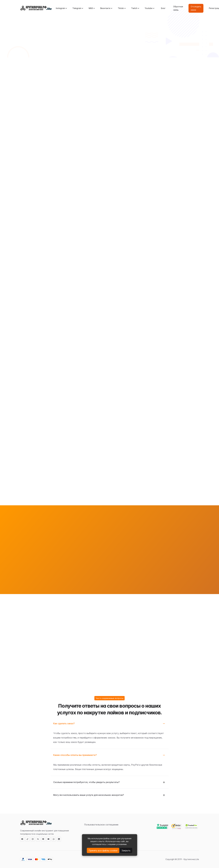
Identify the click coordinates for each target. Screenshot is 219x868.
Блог (163, 8)
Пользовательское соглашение (101, 825)
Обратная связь (178, 8)
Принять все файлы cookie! (103, 850)
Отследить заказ (196, 8)
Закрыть (126, 850)
